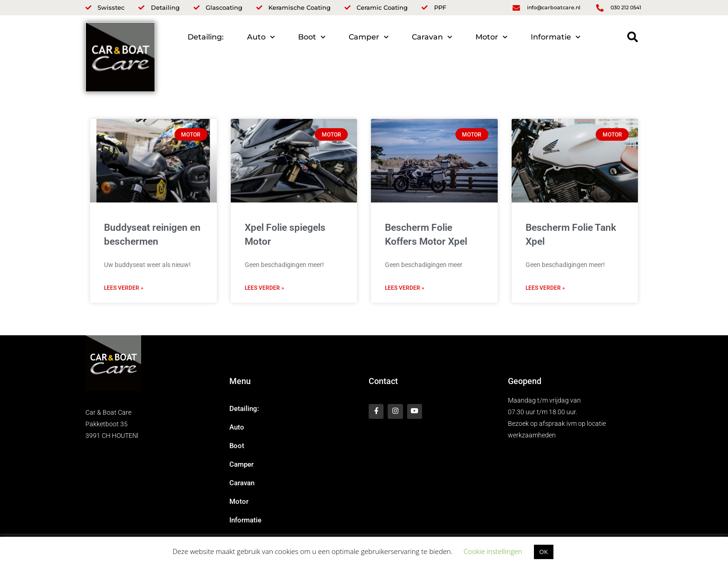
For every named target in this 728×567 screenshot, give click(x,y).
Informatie (556, 37)
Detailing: (206, 37)
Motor (491, 37)
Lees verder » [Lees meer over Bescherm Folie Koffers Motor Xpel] (405, 288)
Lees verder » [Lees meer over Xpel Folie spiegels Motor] (264, 288)
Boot (312, 37)
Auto (261, 37)
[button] (633, 37)
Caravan (432, 37)
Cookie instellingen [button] (493, 551)
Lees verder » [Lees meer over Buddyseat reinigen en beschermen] (124, 288)
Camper (369, 37)
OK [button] (544, 552)
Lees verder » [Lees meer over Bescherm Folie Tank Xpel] (545, 288)
